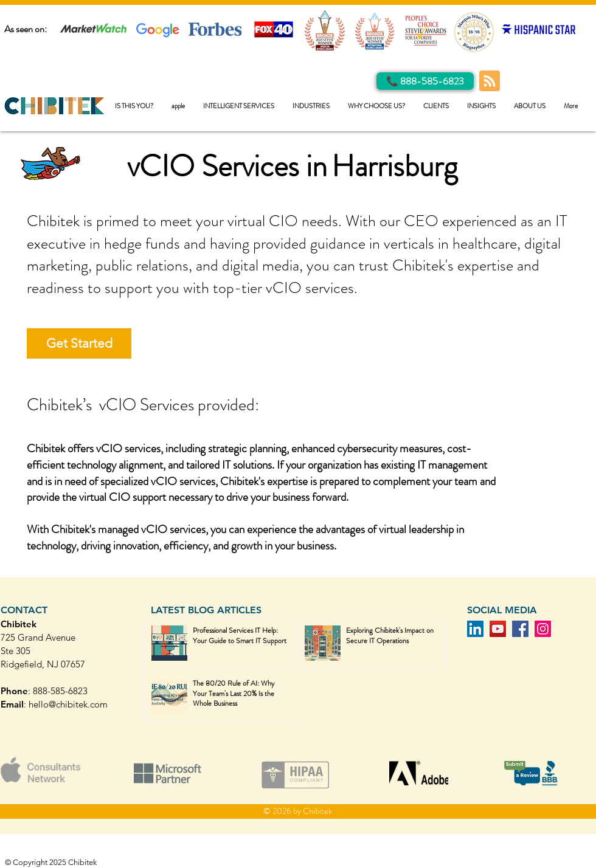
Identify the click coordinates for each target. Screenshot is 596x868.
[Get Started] (79, 343)
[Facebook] (520, 629)
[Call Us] (425, 81)
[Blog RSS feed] (490, 81)
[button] (239, 106)
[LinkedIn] (475, 629)
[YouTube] (498, 629)
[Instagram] (543, 629)
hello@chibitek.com (68, 704)
